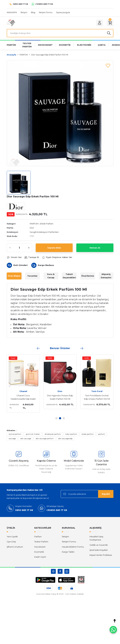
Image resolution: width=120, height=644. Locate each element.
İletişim (65, 537)
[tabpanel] (56, 382)
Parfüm (38, 537)
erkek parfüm (88, 434)
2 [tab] (60, 418)
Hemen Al (95, 248)
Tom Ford (93, 391)
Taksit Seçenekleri (69, 276)
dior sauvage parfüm (45, 439)
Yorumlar (32, 276)
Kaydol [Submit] (106, 494)
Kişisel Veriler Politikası (101, 555)
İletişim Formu (69, 542)
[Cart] (110, 23)
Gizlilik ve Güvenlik (99, 545)
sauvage (12, 439)
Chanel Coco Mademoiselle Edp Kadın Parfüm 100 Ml (19, 397)
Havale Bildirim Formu (73, 547)
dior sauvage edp (65, 439)
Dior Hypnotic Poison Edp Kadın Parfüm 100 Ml (56, 397)
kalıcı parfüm (71, 434)
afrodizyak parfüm (53, 434)
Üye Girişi (11, 542)
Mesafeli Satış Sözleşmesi (96, 538)
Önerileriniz (88, 276)
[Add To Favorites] (108, 65)
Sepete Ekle (54, 248)
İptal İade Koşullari (99, 550)
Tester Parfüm (41, 542)
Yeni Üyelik (12, 537)
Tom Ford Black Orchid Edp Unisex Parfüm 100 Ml (93, 397)
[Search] (60, 33)
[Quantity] (19, 248)
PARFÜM (34, 224)
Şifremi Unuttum (15, 547)
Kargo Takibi (68, 552)
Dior (32, 228)
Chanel (19, 391)
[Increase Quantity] (29, 248)
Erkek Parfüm (47, 224)
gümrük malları (33, 434)
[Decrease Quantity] (10, 248)
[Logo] (11, 23)
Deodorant (40, 547)
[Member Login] (100, 23)
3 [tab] (64, 418)
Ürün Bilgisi (14, 276)
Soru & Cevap (51, 276)
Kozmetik (39, 552)
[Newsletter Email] (87, 494)
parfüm (102, 434)
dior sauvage (26, 439)
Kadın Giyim (40, 557)
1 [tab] (56, 418)
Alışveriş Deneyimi (106, 276)
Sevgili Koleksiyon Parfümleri (44, 232)
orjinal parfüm (15, 434)
